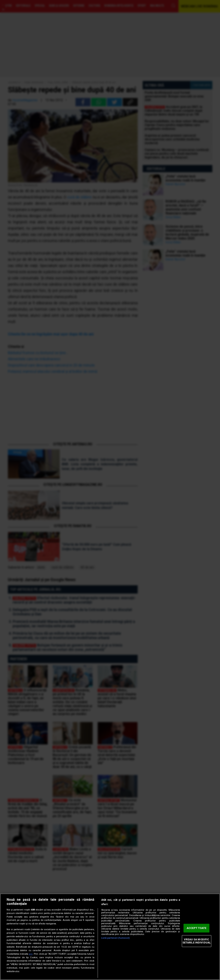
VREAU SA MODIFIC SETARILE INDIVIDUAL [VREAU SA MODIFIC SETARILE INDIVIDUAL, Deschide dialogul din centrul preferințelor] (197, 941)
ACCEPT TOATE (197, 928)
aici (31, 954)
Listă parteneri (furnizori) (115, 938)
